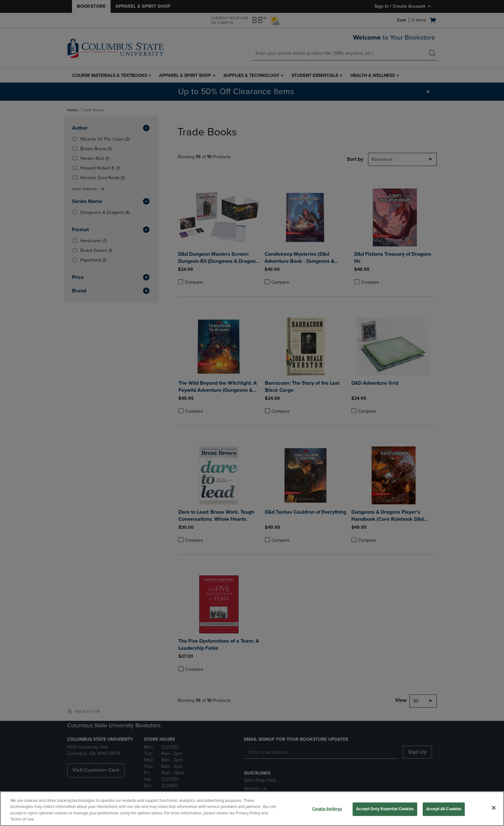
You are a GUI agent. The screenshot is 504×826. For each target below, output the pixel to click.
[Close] (494, 808)
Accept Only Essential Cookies (385, 809)
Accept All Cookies (444, 809)
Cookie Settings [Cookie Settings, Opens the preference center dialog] (327, 809)
